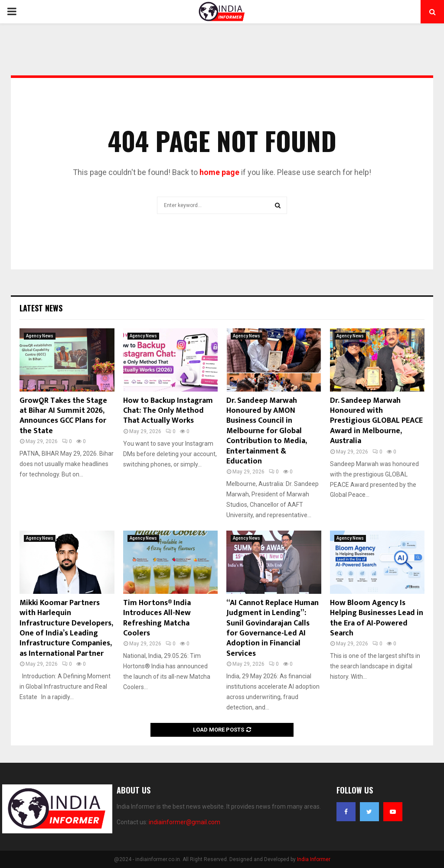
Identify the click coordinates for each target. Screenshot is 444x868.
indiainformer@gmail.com (184, 822)
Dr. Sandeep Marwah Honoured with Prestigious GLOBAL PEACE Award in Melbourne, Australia (376, 421)
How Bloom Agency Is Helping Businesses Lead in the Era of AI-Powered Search (377, 618)
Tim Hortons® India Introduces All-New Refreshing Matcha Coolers (157, 618)
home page (219, 172)
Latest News (41, 308)
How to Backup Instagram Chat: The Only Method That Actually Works (168, 411)
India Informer (314, 859)
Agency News (40, 336)
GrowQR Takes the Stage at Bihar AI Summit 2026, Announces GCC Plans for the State (63, 416)
